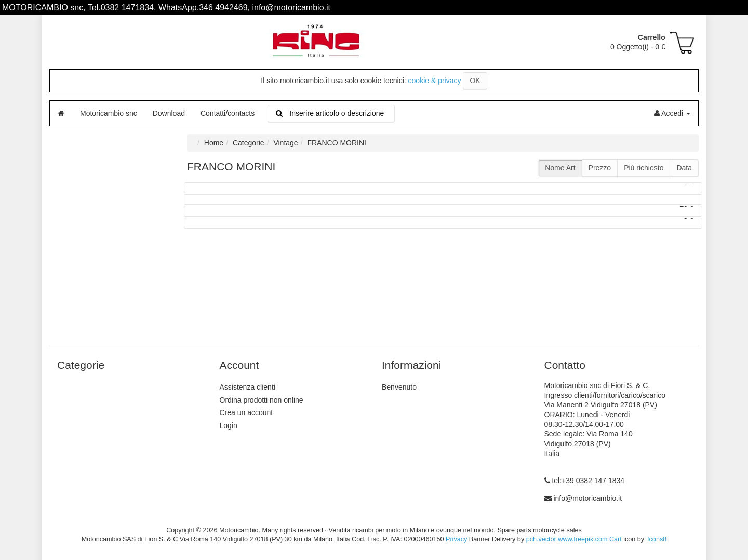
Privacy (456, 539)
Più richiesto (644, 168)
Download (169, 113)
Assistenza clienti (248, 387)
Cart (616, 539)
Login (229, 425)
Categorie (249, 143)
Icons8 (657, 539)
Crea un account (246, 412)
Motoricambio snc (109, 113)
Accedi (672, 113)
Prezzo (600, 168)
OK (475, 81)
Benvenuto (399, 387)
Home (214, 143)
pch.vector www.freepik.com (567, 539)
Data (684, 168)
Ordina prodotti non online (262, 400)
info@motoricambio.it (587, 498)
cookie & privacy (435, 81)
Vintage (285, 143)
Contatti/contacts (228, 113)
